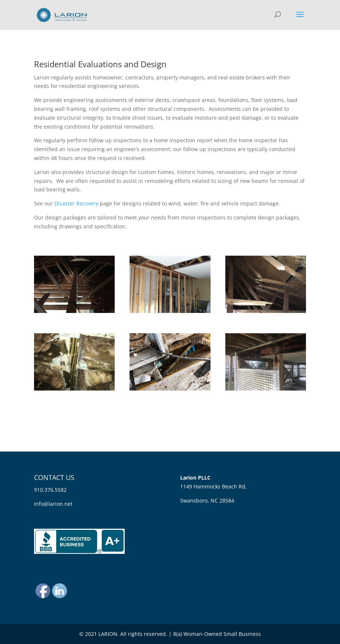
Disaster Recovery (76, 203)
